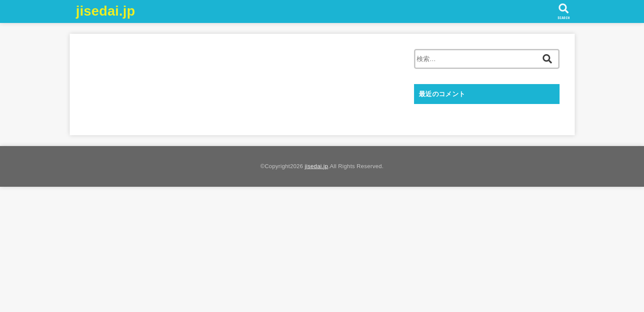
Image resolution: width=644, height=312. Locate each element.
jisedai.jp (105, 11)
